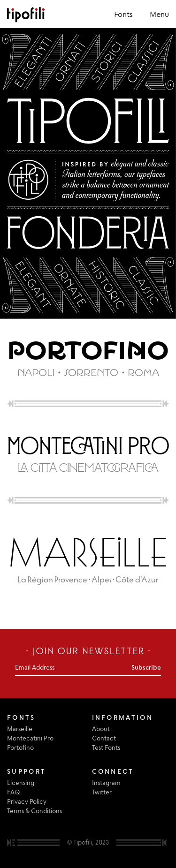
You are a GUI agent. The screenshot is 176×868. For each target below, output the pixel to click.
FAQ (14, 792)
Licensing (21, 783)
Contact (104, 738)
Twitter (102, 792)
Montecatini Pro (30, 738)
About (101, 729)
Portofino (20, 747)
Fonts (123, 14)
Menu (159, 14)
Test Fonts (106, 747)
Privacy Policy (27, 801)
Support (27, 771)
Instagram (106, 783)
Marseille (20, 729)
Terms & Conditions (34, 811)
